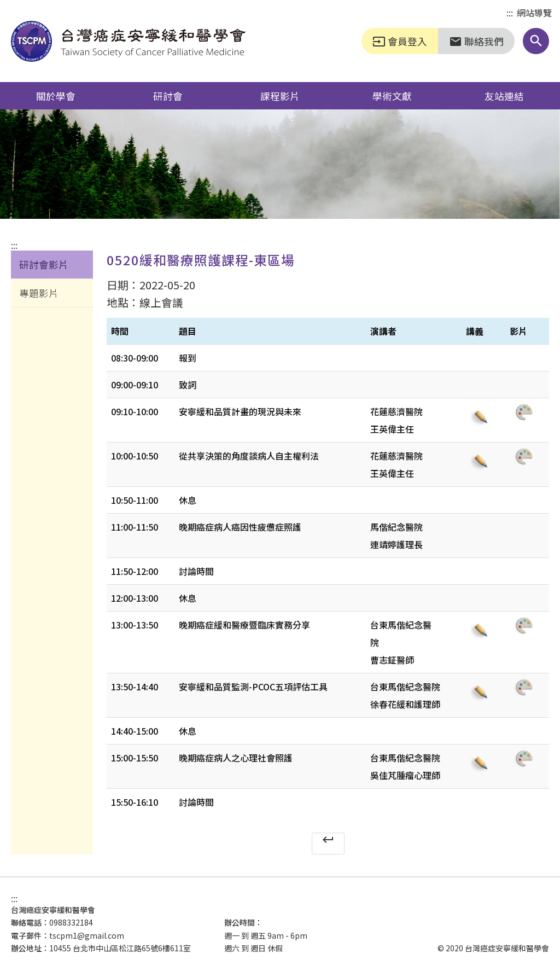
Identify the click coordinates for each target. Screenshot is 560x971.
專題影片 (39, 293)
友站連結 (504, 96)
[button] (536, 41)
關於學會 (56, 96)
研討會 (168, 96)
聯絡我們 (476, 41)
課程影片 (280, 96)
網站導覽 (534, 13)
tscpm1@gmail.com (87, 935)
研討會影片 (44, 264)
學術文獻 (392, 96)
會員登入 (400, 41)
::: (510, 13)
